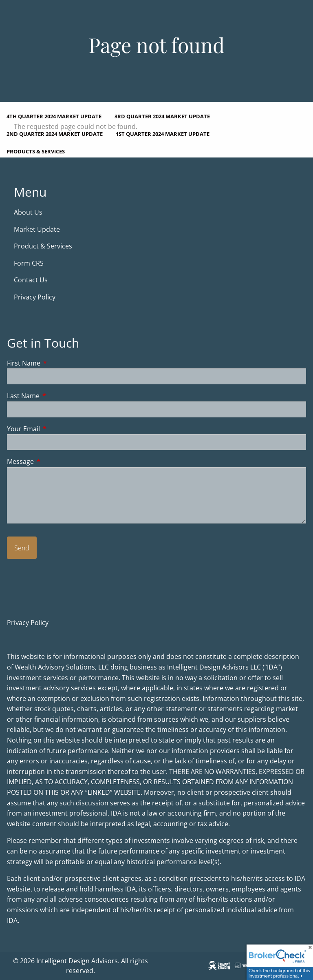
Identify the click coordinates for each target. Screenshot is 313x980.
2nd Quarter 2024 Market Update (55, 134)
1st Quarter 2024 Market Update (163, 134)
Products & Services (36, 151)
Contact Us (31, 280)
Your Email (56, 429)
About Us (28, 212)
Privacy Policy (35, 297)
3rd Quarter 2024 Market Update (162, 116)
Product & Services (43, 246)
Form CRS (30, 263)
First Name (56, 363)
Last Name (56, 396)
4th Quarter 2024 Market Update (54, 116)
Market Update (38, 229)
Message (53, 462)
